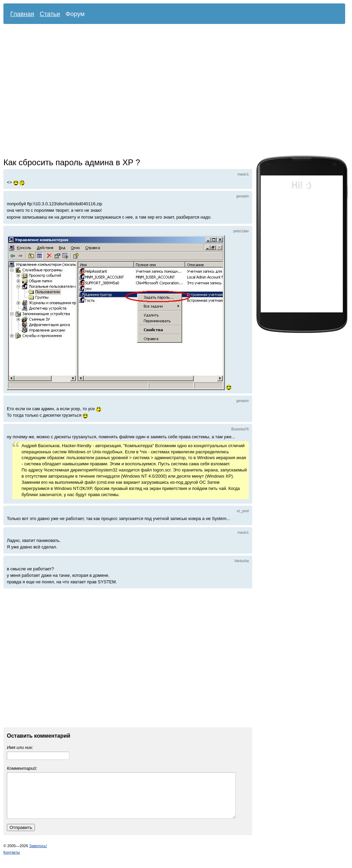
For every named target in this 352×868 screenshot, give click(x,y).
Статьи (50, 14)
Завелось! (38, 854)
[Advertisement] (64, 92)
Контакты (12, 860)
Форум (75, 14)
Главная (22, 14)
